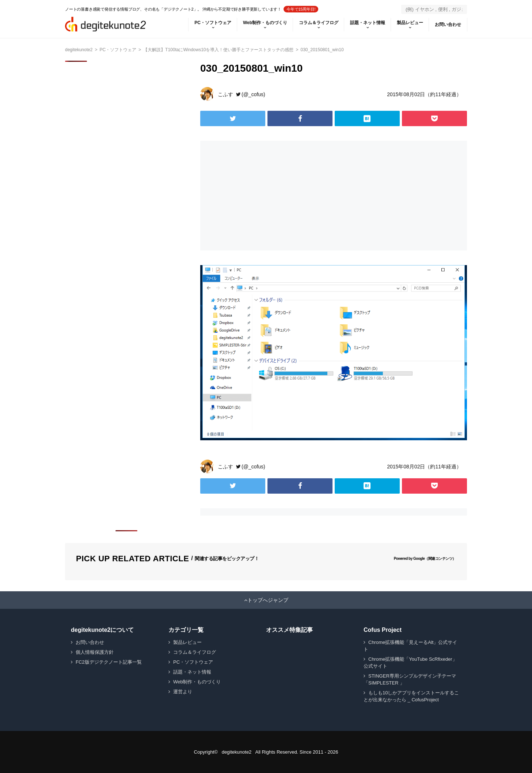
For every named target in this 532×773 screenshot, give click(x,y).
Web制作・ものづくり (265, 23)
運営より (183, 692)
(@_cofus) (253, 94)
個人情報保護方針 (95, 652)
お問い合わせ (448, 24)
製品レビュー (410, 23)
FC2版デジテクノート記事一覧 (109, 662)
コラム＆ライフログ (319, 23)
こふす (225, 94)
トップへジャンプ (268, 600)
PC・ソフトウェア (213, 23)
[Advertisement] (265, 196)
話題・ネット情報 (368, 23)
